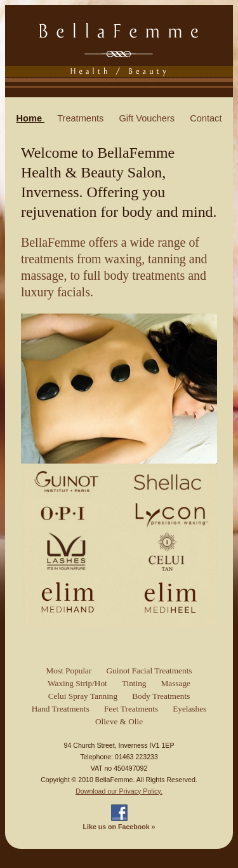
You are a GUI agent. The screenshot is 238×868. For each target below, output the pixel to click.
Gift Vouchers (148, 118)
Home (31, 118)
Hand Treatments (61, 709)
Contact (206, 118)
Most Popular (69, 671)
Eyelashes (189, 709)
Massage (175, 683)
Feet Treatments (131, 709)
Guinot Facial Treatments (149, 671)
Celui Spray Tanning (83, 696)
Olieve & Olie (119, 721)
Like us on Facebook (116, 827)
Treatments (82, 118)
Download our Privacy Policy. (119, 791)
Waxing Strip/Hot (77, 683)
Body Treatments (161, 696)
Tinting (134, 683)
